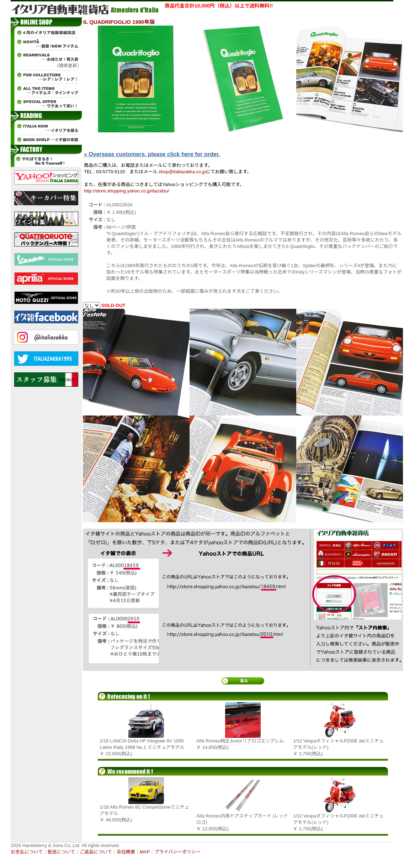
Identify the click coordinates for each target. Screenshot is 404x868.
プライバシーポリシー (177, 852)
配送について (62, 852)
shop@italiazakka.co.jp (182, 172)
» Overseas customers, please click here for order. (152, 154)
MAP (145, 852)
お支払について (27, 852)
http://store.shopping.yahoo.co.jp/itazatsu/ (127, 191)
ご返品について (96, 852)
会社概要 (126, 852)
